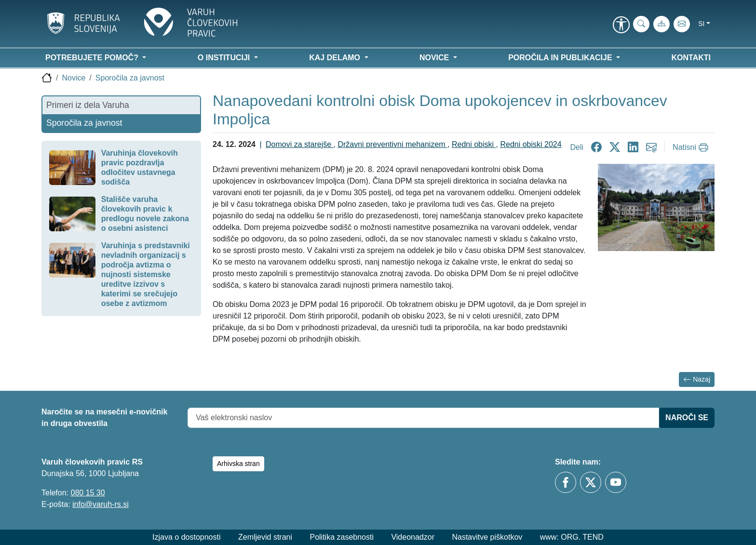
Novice (74, 78)
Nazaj (697, 379)
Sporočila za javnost (130, 78)
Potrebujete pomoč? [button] (93, 58)
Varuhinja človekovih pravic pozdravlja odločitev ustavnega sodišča (140, 167)
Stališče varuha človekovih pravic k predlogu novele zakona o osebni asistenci (145, 214)
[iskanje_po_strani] (641, 24)
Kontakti (691, 58)
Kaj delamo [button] (336, 58)
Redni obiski (474, 144)
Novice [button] (435, 58)
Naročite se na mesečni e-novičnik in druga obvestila (104, 418)
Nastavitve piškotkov (487, 537)
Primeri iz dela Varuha (88, 105)
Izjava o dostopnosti (186, 537)
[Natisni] (692, 147)
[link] (621, 26)
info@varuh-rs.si (101, 504)
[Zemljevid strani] (661, 24)
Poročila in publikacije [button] (561, 58)
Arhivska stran (238, 464)
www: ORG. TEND (572, 537)
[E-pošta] (682, 24)
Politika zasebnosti (342, 537)
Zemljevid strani (265, 537)
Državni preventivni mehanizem (392, 144)
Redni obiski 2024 (531, 144)
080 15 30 (88, 493)
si (701, 24)
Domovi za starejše (300, 144)
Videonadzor (413, 537)
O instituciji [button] (225, 58)
